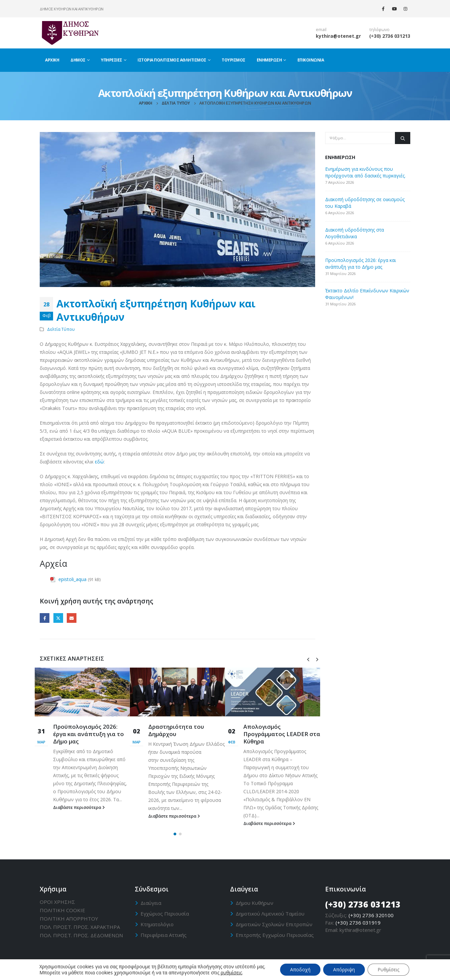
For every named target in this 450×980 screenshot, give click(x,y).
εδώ (99, 462)
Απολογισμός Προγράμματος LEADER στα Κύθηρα (282, 734)
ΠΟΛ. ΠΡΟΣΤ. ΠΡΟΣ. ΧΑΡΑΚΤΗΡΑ (80, 927)
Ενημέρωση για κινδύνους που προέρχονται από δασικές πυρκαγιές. (365, 172)
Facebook (45, 618)
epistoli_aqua (72, 579)
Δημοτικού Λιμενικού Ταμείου (270, 914)
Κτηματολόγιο (157, 924)
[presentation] (308, 659)
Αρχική (52, 60)
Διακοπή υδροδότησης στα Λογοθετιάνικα (355, 233)
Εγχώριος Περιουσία (165, 914)
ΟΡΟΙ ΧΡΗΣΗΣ (57, 902)
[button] (175, 834)
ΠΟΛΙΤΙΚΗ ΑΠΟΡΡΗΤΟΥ (69, 919)
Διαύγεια (151, 903)
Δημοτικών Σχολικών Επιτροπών (274, 924)
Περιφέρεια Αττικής (164, 935)
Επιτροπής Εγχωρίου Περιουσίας (275, 935)
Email (72, 618)
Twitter (58, 618)
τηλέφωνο (379, 30)
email (321, 30)
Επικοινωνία (311, 60)
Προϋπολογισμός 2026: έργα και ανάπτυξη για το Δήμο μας (88, 734)
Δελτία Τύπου (61, 329)
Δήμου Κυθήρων (255, 903)
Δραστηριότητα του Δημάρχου (176, 730)
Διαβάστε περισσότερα (79, 807)
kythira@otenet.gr (338, 36)
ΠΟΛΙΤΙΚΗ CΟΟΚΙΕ (62, 910)
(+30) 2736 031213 (390, 36)
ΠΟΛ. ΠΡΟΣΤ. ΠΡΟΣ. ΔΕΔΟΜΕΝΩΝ (81, 935)
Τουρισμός (234, 60)
